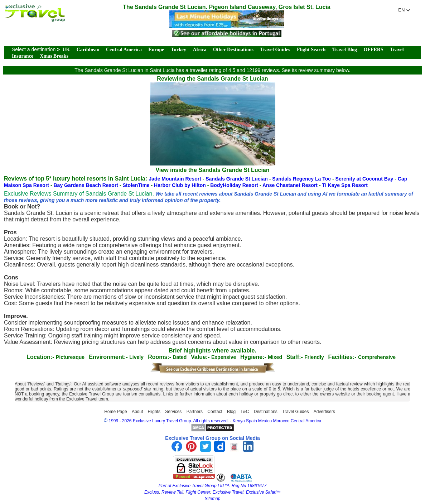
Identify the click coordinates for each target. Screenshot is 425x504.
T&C (245, 412)
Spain (252, 421)
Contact (215, 412)
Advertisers (324, 412)
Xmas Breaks (54, 56)
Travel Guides (275, 50)
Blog (231, 412)
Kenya (239, 421)
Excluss (152, 492)
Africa (199, 50)
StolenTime (137, 185)
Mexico (265, 421)
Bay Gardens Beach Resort (86, 185)
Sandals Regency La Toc (302, 179)
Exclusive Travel (228, 492)
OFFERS (373, 50)
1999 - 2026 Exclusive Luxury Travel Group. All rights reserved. (169, 421)
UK (66, 50)
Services (173, 412)
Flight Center (198, 492)
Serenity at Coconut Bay (365, 179)
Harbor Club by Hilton (181, 185)
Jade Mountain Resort (176, 179)
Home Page (115, 412)
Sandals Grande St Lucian (237, 179)
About (137, 412)
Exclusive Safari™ (263, 492)
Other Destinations (233, 50)
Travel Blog (345, 50)
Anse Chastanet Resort (291, 185)
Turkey (178, 50)
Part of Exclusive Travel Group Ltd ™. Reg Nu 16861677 (212, 486)
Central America (124, 50)
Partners (195, 412)
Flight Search (311, 50)
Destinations (266, 412)
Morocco (281, 421)
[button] (404, 10)
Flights (154, 412)
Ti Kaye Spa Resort (345, 185)
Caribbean (88, 50)
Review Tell (172, 492)
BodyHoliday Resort (235, 185)
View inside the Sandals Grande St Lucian (213, 167)
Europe (156, 50)
